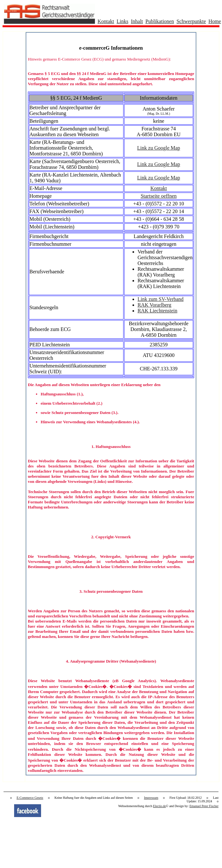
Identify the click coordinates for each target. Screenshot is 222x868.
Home (215, 21)
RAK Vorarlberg (154, 305)
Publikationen (160, 21)
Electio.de (159, 806)
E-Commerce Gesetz (30, 798)
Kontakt (106, 21)
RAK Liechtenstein (158, 311)
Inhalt (137, 21)
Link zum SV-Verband (161, 299)
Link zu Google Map (159, 148)
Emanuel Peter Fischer (204, 806)
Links (123, 21)
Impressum (151, 798)
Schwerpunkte (191, 21)
